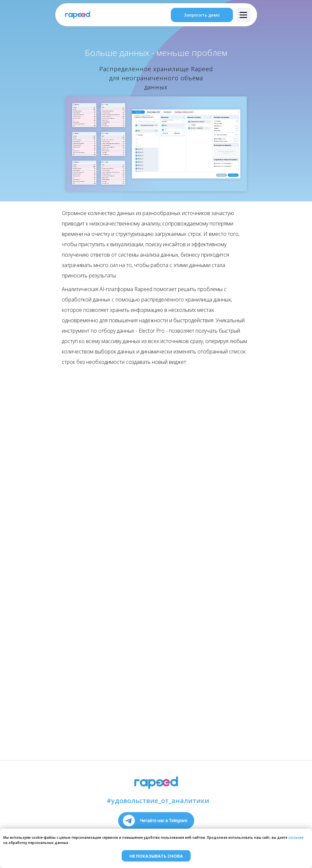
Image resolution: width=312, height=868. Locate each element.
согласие (296, 837)
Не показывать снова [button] (156, 856)
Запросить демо (202, 15)
